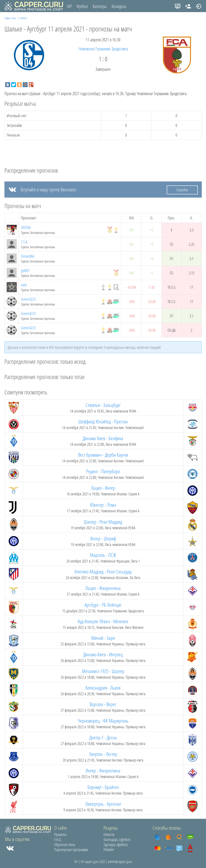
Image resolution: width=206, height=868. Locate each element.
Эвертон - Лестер (103, 754)
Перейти (182, 190)
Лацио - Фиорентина (103, 588)
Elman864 (28, 256)
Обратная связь (65, 845)
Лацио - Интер (103, 488)
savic (24, 285)
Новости (109, 834)
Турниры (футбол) (116, 845)
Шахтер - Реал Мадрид (103, 522)
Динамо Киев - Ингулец (103, 654)
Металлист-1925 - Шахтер (103, 671)
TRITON (26, 228)
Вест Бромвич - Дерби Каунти (103, 455)
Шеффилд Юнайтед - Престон (103, 421)
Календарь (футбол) (117, 839)
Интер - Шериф (103, 538)
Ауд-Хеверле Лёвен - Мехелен (103, 621)
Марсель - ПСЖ (103, 555)
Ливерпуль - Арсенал (103, 804)
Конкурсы (119, 6)
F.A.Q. (58, 839)
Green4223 (28, 299)
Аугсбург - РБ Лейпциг (103, 605)
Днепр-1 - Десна (103, 737)
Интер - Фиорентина (103, 770)
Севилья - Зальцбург (103, 405)
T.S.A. (24, 242)
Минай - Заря (103, 638)
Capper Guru (10, 18)
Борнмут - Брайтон (103, 787)
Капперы (100, 6)
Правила (60, 834)
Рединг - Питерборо (103, 471)
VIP (69, 6)
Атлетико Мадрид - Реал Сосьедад (103, 571)
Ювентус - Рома (103, 505)
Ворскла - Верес (103, 704)
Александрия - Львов (103, 688)
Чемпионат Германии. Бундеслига (103, 49)
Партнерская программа (71, 850)
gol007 (25, 270)
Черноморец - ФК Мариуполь (103, 721)
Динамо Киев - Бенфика (103, 438)
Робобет (109, 850)
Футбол (82, 6)
